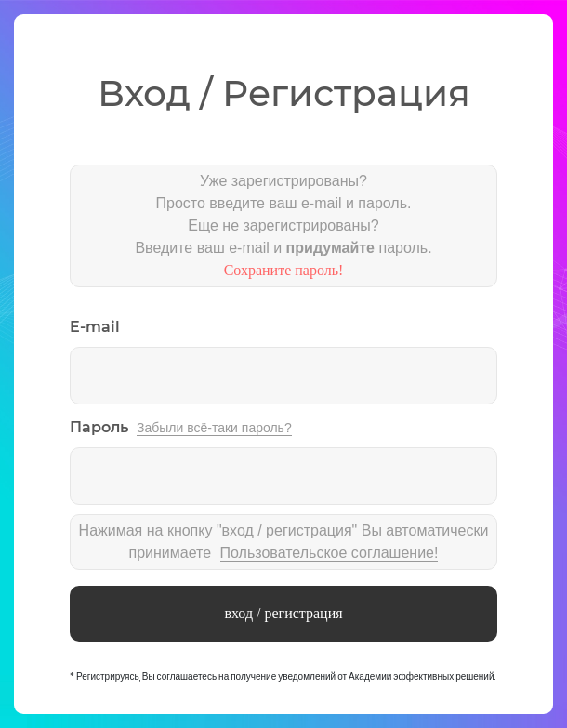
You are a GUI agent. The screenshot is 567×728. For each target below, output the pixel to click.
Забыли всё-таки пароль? (214, 428)
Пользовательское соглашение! (330, 553)
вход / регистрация (283, 613)
